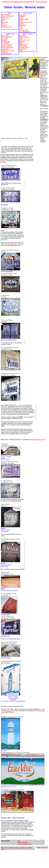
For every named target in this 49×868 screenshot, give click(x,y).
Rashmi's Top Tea (8, 59)
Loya (21, 44)
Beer (19, 850)
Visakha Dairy (24, 55)
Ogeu (3, 26)
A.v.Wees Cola (24, 35)
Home (6, 856)
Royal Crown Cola (26, 24)
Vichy (3, 17)
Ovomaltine (23, 51)
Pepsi (21, 23)
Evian (3, 21)
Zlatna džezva (7, 62)
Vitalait (23, 57)
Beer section (8, 719)
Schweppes (23, 28)
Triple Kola (24, 34)
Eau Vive (5, 24)
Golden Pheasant (7, 55)
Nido (21, 49)
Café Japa (5, 40)
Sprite (22, 26)
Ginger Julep (24, 21)
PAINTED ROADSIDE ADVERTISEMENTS (18, 2)
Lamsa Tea (5, 57)
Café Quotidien (7, 42)
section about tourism (39, 448)
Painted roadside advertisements (18, 856)
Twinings (5, 60)
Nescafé (4, 46)
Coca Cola (23, 15)
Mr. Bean (5, 44)
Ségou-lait (23, 53)
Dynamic (22, 17)
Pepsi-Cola (14, 253)
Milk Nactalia (24, 46)
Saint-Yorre (6, 19)
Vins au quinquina (23, 851)
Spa (3, 23)
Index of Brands (41, 2)
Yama (21, 59)
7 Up (21, 32)
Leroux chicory (7, 51)
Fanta (21, 19)
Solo (21, 30)
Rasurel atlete (17, 510)
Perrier (4, 28)
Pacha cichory (7, 53)
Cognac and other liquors (25, 853)
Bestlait (23, 40)
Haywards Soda (7, 30)
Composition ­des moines (7, 48)
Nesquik (22, 48)
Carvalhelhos (6, 15)
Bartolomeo (44, 856)
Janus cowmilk (24, 42)
